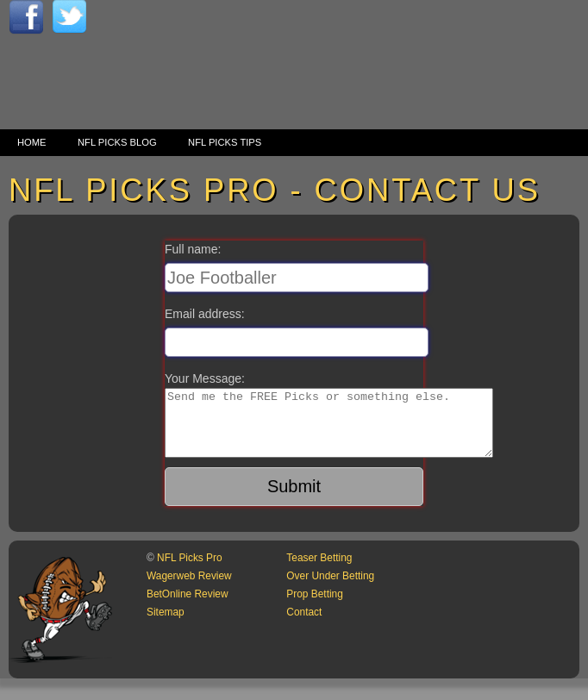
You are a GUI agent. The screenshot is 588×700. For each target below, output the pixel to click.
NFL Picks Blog (117, 142)
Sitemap (166, 625)
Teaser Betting (319, 571)
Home (32, 142)
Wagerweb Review (189, 589)
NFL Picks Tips (225, 142)
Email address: (205, 314)
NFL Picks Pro (190, 571)
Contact (304, 625)
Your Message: (205, 378)
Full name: (193, 249)
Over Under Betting (330, 589)
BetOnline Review (188, 607)
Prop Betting (314, 607)
